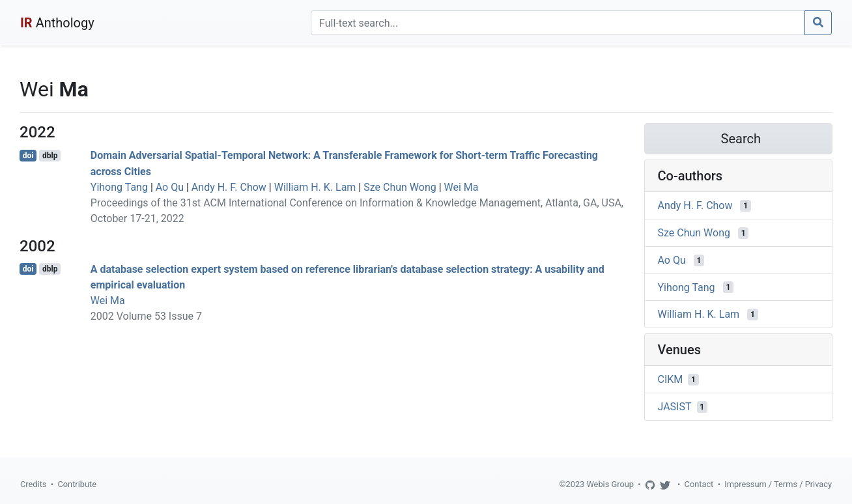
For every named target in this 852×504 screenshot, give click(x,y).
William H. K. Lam (315, 187)
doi (28, 156)
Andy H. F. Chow (229, 187)
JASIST (675, 407)
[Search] (558, 23)
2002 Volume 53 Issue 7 (146, 316)
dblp (50, 156)
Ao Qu (170, 187)
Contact (699, 484)
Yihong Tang (119, 187)
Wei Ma (461, 187)
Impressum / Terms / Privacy (778, 484)
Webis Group (610, 484)
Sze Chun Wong (400, 187)
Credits (33, 484)
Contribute (77, 484)
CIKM (671, 379)
